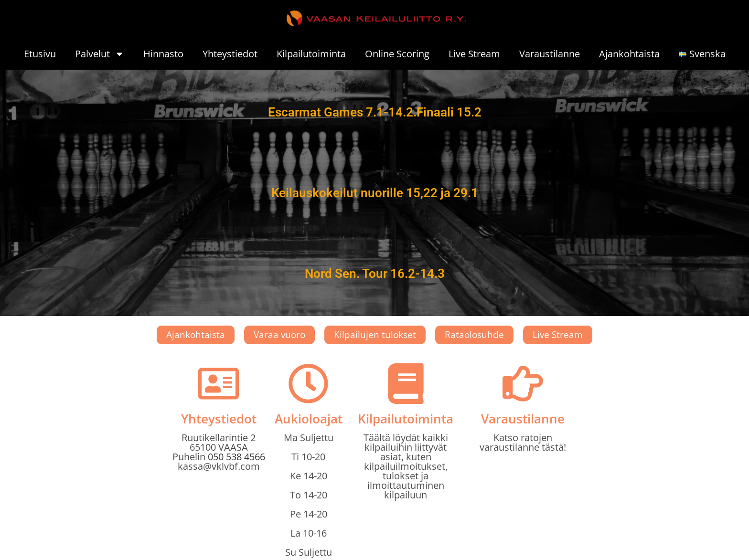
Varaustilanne (550, 54)
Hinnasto (163, 54)
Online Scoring (397, 54)
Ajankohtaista (629, 54)
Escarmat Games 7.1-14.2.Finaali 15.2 (375, 112)
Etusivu (40, 54)
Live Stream (474, 54)
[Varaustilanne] (523, 384)
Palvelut (100, 54)
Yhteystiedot (230, 54)
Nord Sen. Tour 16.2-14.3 (375, 274)
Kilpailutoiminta (311, 54)
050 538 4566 (236, 457)
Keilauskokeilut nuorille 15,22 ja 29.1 (375, 193)
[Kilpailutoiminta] (406, 384)
